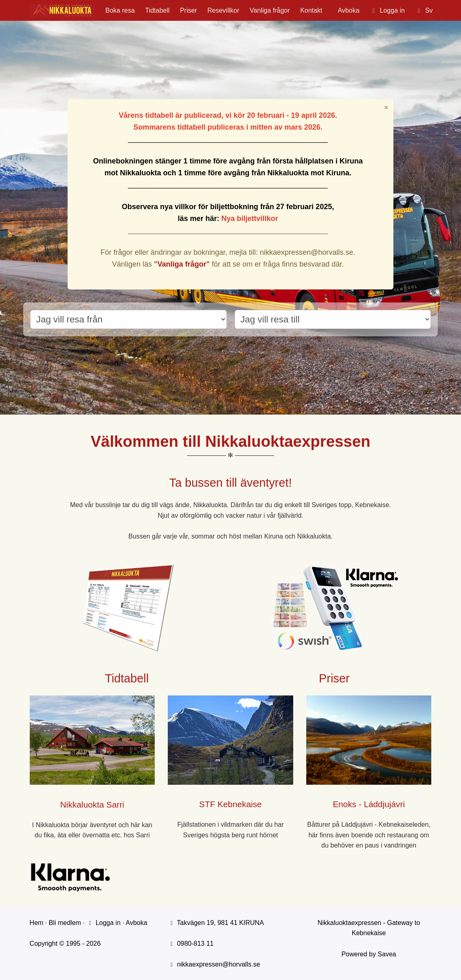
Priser (189, 10)
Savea (387, 954)
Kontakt (311, 10)
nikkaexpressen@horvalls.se (219, 964)
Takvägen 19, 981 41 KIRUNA (220, 923)
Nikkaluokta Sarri (92, 805)
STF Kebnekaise (230, 804)
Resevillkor (223, 10)
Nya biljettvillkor (250, 219)
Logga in (103, 923)
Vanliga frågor (270, 10)
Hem (37, 923)
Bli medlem (65, 923)
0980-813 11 (195, 944)
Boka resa (120, 10)
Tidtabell (157, 10)
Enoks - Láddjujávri (369, 804)
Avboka (348, 10)
